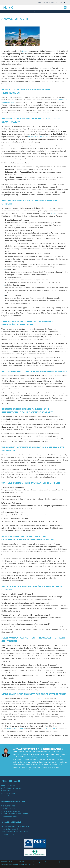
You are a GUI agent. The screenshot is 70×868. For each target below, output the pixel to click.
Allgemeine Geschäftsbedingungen (33, 862)
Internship (31, 864)
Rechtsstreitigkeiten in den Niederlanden (15, 826)
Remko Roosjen (19, 752)
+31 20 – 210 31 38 (49, 2)
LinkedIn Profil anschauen (34, 770)
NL (57, 2)
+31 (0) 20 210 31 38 (9, 806)
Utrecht (25, 51)
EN (61, 2)
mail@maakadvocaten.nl (16, 729)
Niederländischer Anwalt (10, 829)
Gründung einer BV (8, 834)
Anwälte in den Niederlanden (39, 137)
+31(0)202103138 (49, 729)
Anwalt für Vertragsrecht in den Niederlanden (39, 754)
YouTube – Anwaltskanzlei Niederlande (14, 814)
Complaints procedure (52, 862)
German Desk (21, 757)
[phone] (12, 11)
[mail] (35, 11)
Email (40, 2)
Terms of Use (14, 864)
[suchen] (65, 3)
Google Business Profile (9, 816)
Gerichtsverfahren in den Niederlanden (15, 832)
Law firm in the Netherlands (11, 788)
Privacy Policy (23, 864)
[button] (65, 7)
